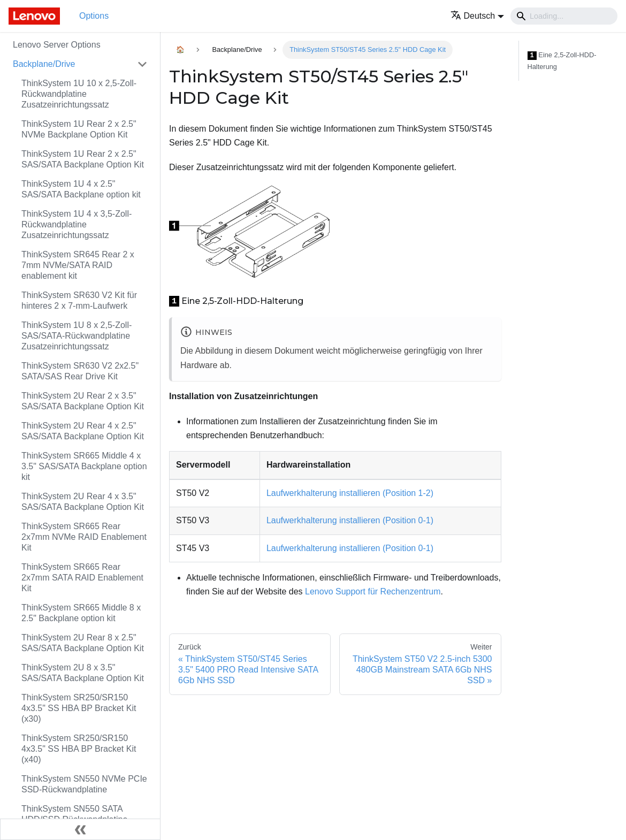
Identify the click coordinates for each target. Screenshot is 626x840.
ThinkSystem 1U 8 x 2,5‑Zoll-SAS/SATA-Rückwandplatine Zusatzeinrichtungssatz (77, 336)
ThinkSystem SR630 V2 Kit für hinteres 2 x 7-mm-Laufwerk (79, 300)
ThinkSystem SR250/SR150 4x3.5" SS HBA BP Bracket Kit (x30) (79, 708)
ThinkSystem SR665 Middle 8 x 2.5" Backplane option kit (81, 613)
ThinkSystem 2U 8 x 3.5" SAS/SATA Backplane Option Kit (83, 673)
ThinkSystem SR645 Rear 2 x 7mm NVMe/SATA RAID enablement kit (78, 265)
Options (94, 16)
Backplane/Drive (44, 64)
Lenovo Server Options (57, 45)
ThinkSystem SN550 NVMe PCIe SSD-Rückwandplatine (84, 784)
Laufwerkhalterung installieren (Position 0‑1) (350, 520)
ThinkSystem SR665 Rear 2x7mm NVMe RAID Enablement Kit (84, 537)
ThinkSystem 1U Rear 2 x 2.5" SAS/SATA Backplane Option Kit (83, 159)
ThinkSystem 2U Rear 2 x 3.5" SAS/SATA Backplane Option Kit (83, 401)
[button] (478, 16)
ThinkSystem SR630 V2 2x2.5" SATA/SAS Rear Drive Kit (80, 371)
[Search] (564, 16)
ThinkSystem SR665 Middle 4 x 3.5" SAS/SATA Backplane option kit (84, 466)
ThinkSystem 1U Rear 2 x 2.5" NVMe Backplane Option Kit (79, 129)
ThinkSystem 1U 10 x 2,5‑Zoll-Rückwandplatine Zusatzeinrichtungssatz (79, 94)
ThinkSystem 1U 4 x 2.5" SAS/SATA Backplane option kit (81, 189)
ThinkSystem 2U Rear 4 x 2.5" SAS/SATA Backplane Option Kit (83, 431)
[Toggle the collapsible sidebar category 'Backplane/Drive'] (142, 64)
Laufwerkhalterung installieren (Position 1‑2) (350, 493)
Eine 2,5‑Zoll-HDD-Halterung (562, 61)
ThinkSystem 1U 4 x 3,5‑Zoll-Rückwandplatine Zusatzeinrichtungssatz (77, 224)
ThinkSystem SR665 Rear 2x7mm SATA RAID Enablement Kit (82, 578)
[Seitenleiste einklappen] (80, 829)
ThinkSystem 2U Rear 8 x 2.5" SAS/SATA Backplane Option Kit (83, 643)
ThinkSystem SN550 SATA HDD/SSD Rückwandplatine (74, 814)
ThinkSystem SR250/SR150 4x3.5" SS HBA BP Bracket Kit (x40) (79, 749)
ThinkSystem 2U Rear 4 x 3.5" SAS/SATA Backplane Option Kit (83, 502)
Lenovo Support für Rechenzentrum (373, 591)
